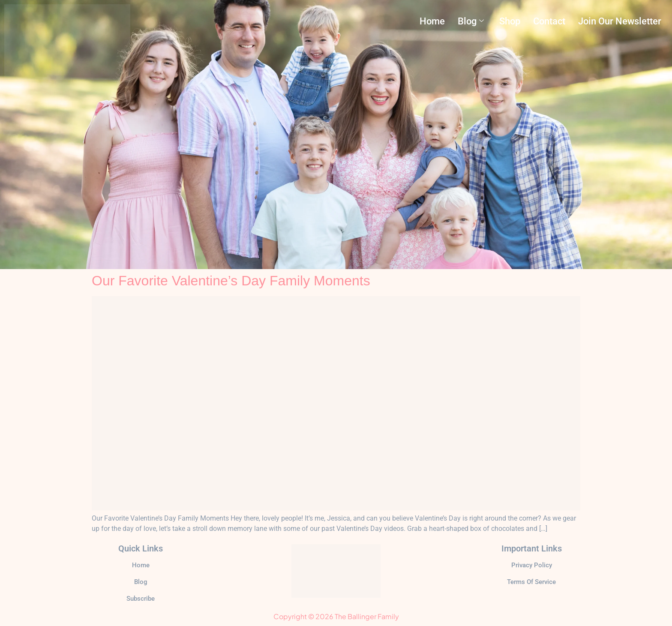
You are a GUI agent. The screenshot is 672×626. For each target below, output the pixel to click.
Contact (549, 21)
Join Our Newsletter (620, 21)
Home (432, 21)
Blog (471, 21)
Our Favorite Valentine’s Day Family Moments (231, 281)
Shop (510, 21)
